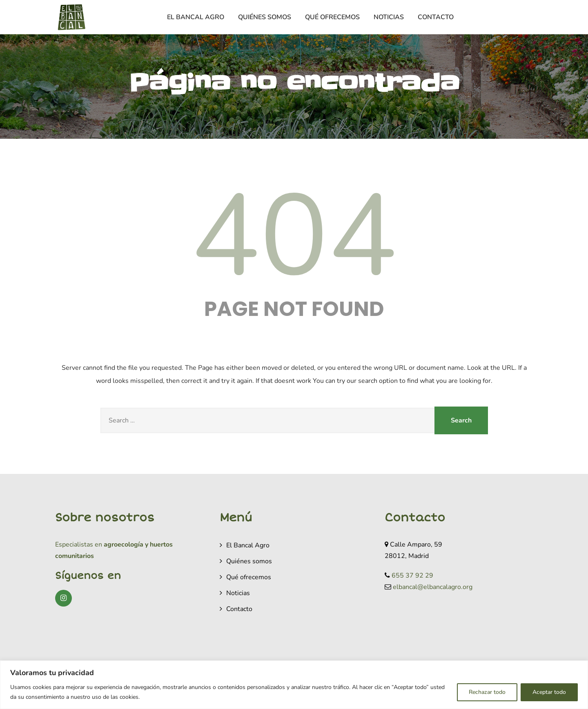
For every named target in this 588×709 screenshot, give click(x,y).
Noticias (389, 17)
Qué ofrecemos (332, 17)
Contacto (436, 17)
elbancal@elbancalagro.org (433, 587)
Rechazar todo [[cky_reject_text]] (487, 692)
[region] (294, 685)
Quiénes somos (265, 17)
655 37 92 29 (412, 576)
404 (294, 237)
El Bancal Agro (196, 17)
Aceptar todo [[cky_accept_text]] (549, 692)
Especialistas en (79, 545)
